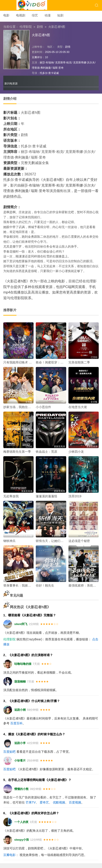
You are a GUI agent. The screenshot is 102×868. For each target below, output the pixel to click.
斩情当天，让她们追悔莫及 (54, 541)
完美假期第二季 (79, 362)
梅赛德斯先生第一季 (17, 452)
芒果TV (31, 802)
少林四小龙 (76, 452)
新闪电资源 (11, 84)
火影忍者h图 (57, 27)
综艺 (35, 15)
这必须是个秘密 (79, 541)
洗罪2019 (75, 496)
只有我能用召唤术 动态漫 (21, 362)
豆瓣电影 (9, 855)
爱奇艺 (44, 802)
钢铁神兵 (9, 541)
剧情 (40, 27)
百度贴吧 (9, 752)
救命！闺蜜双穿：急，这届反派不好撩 (62, 362)
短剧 (60, 15)
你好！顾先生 (45, 585)
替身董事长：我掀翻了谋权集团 (25, 585)
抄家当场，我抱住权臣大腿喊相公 (26, 407)
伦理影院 (26, 27)
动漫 (48, 15)
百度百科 (16, 723)
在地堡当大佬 (78, 407)
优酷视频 (59, 802)
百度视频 (75, 802)
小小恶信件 (43, 407)
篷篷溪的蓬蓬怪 (47, 496)
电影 (6, 15)
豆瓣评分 (37, 57)
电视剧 (21, 15)
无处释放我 (11, 496)
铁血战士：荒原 (47, 452)
